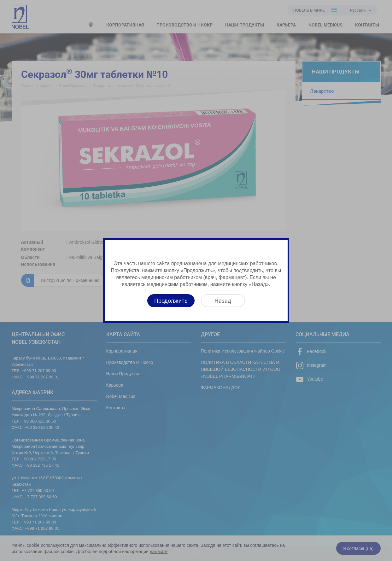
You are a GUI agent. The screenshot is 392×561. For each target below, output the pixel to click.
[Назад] (223, 301)
